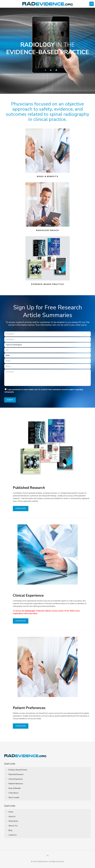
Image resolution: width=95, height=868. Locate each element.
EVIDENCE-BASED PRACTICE (48, 284)
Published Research (16, 774)
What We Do (13, 821)
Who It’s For (13, 826)
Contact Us (13, 835)
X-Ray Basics (14, 793)
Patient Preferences (16, 784)
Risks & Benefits (15, 788)
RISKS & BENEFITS (48, 176)
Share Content (14, 798)
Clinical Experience (16, 779)
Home (11, 812)
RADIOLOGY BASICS (48, 230)
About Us (12, 817)
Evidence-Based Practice (18, 770)
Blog (10, 830)
